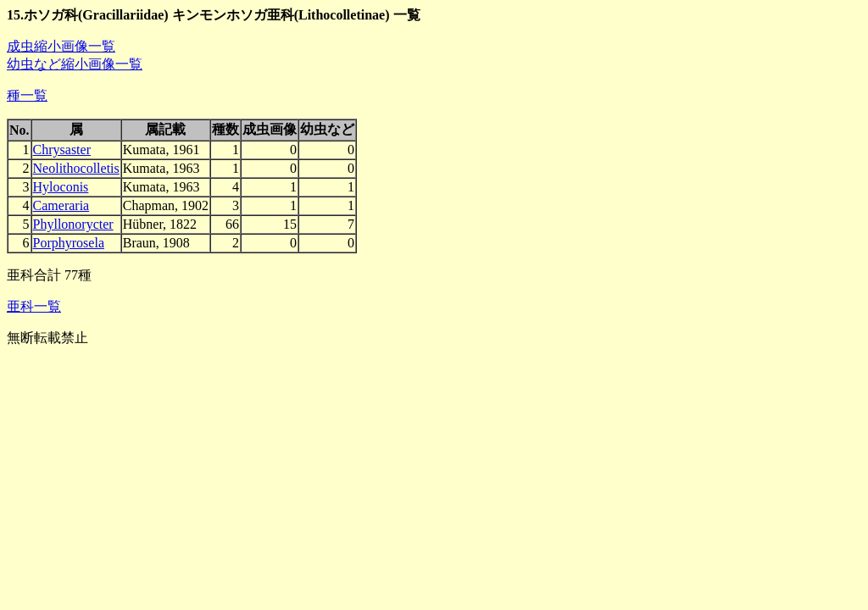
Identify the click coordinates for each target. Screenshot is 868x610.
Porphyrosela (69, 243)
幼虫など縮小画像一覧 (75, 64)
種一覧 (27, 95)
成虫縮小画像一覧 (61, 46)
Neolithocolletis (76, 168)
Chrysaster (62, 150)
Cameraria (61, 205)
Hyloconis (61, 187)
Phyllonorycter (73, 224)
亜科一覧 (34, 306)
